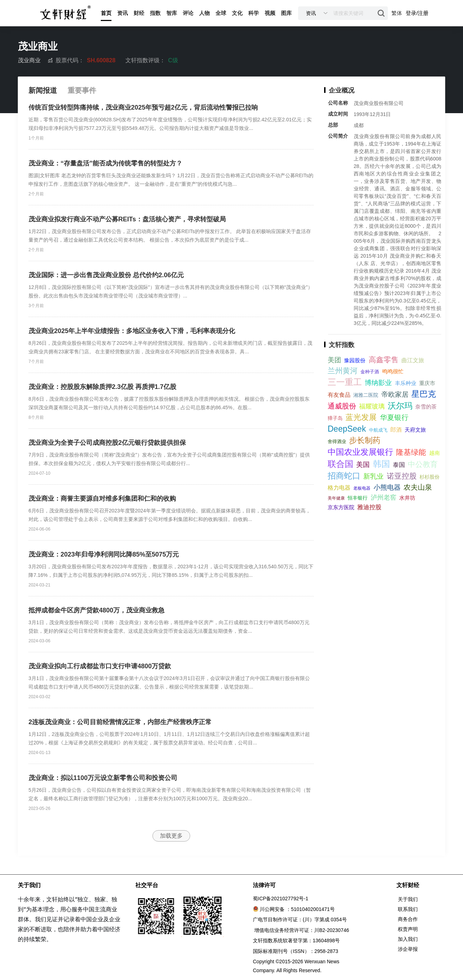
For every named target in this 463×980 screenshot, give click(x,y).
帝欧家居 (395, 394)
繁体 (397, 13)
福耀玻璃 (372, 406)
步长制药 (365, 440)
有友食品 (339, 395)
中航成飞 (378, 430)
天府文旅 (415, 430)
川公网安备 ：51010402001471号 (297, 909)
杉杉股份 (430, 477)
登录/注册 (417, 13)
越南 (435, 453)
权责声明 (408, 929)
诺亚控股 (402, 476)
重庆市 (427, 383)
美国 (363, 465)
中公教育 (423, 464)
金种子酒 (370, 372)
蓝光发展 (361, 417)
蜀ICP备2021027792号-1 (281, 899)
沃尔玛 (400, 406)
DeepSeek (347, 429)
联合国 (340, 464)
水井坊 (407, 498)
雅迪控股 (369, 507)
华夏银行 (394, 417)
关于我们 (408, 899)
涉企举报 (408, 949)
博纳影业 (378, 383)
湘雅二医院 (366, 395)
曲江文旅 (413, 360)
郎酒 (396, 430)
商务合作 (408, 919)
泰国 (399, 465)
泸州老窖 (384, 497)
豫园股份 (355, 360)
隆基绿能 (411, 452)
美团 (334, 360)
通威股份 (342, 406)
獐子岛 (335, 418)
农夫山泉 (418, 487)
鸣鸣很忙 (393, 371)
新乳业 (373, 476)
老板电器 (362, 488)
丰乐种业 (406, 383)
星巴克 (424, 394)
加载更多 (171, 836)
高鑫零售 (384, 360)
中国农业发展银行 (360, 452)
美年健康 (336, 498)
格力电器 (339, 488)
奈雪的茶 (426, 407)
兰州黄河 (343, 371)
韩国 (381, 464)
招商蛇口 (344, 476)
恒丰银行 (358, 498)
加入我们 (408, 939)
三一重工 (345, 382)
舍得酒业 (337, 441)
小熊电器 (387, 487)
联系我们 (408, 909)
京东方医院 (341, 507)
